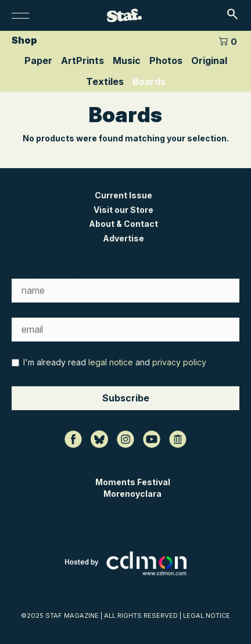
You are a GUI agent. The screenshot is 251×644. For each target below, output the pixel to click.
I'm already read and (109, 362)
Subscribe (126, 398)
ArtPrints (83, 61)
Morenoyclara (132, 494)
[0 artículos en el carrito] (228, 40)
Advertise (123, 238)
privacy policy (179, 362)
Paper (38, 61)
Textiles (105, 81)
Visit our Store (123, 210)
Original (209, 61)
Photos (166, 61)
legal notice (111, 362)
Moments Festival (133, 482)
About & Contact (123, 224)
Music (127, 61)
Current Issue (123, 195)
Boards (149, 81)
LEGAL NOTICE (207, 615)
